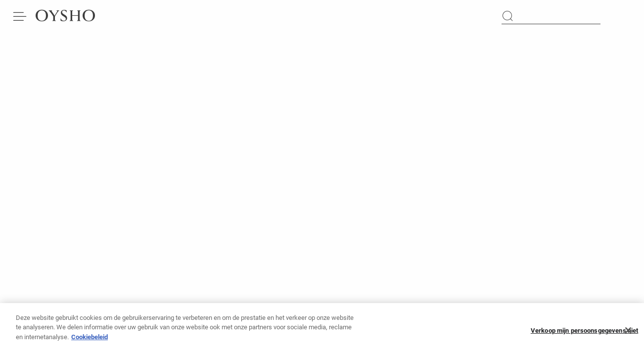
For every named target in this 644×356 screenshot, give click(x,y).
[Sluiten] (628, 333)
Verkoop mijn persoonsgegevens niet (584, 333)
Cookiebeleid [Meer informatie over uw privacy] (90, 339)
